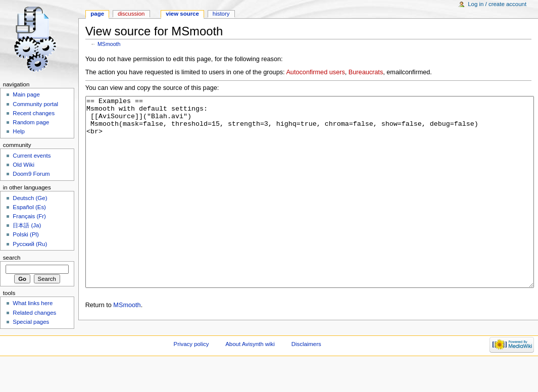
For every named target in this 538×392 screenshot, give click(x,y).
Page (97, 14)
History (221, 14)
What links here (33, 303)
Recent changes (34, 113)
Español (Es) (29, 207)
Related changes (34, 313)
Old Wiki (23, 165)
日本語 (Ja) (27, 225)
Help (19, 131)
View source (182, 14)
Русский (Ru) (30, 244)
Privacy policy (191, 374)
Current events (32, 156)
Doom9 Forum (31, 174)
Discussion (131, 14)
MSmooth (109, 44)
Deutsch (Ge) (30, 198)
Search (12, 258)
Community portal (35, 104)
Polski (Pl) (26, 234)
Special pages (31, 322)
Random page (31, 122)
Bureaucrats (366, 72)
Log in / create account (497, 4)
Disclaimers (306, 374)
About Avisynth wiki (250, 374)
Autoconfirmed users (315, 72)
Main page (26, 94)
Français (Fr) (29, 216)
